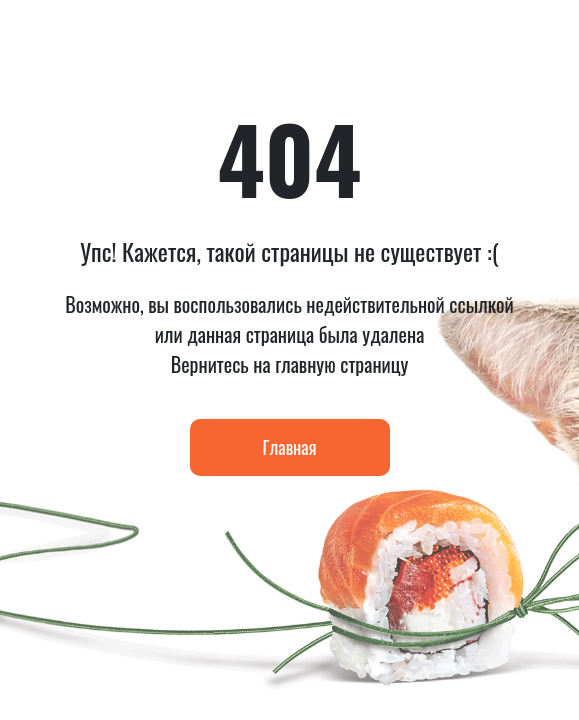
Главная (290, 447)
